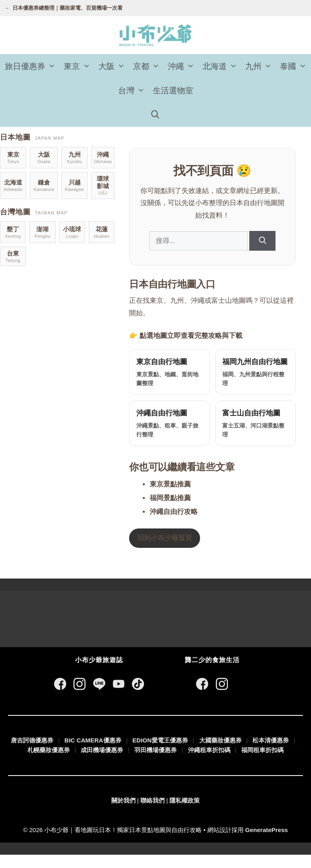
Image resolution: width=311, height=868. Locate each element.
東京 (79, 66)
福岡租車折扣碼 (262, 763)
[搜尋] (263, 241)
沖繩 (183, 66)
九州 (261, 66)
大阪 (114, 66)
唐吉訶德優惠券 (32, 754)
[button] (52, 66)
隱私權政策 (185, 814)
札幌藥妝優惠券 (49, 763)
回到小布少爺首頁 (166, 551)
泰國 (295, 66)
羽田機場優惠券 (155, 763)
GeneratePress (267, 843)
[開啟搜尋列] (156, 115)
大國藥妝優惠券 (220, 754)
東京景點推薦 (172, 498)
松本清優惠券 (271, 754)
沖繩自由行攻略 (175, 525)
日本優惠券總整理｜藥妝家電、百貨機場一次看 (68, 8)
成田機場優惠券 (102, 763)
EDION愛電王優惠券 (160, 754)
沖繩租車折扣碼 (209, 763)
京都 (148, 66)
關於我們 (123, 814)
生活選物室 (173, 90)
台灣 (134, 90)
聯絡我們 (152, 814)
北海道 (222, 66)
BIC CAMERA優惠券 (93, 754)
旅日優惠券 (32, 66)
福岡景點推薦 (172, 511)
